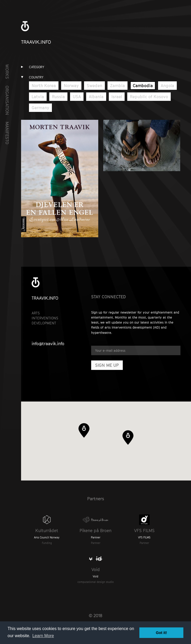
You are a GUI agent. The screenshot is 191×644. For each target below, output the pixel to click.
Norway (71, 86)
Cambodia (143, 86)
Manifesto (7, 133)
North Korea (44, 86)
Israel (117, 97)
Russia (58, 97)
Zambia (117, 86)
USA (77, 97)
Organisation (7, 100)
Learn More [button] (43, 636)
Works (7, 72)
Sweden (94, 86)
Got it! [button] (161, 633)
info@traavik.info (48, 344)
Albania (96, 97)
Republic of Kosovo (149, 97)
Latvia (38, 97)
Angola (167, 86)
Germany (40, 108)
